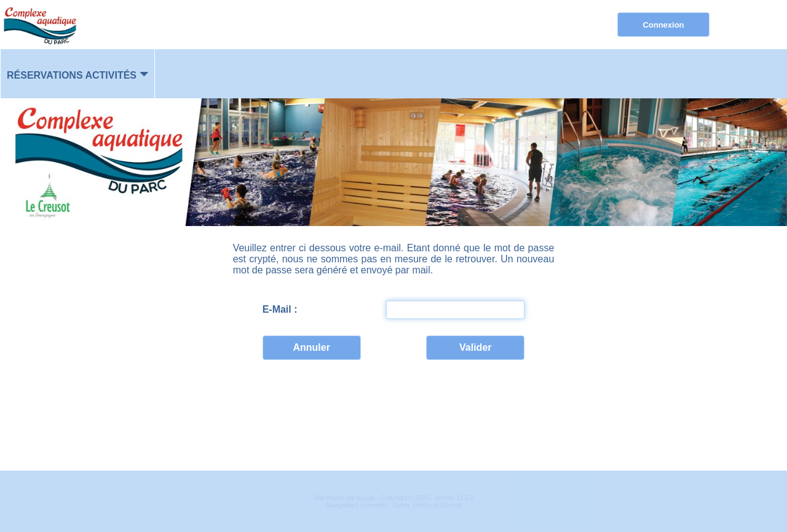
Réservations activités (72, 75)
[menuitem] (77, 74)
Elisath (367, 499)
